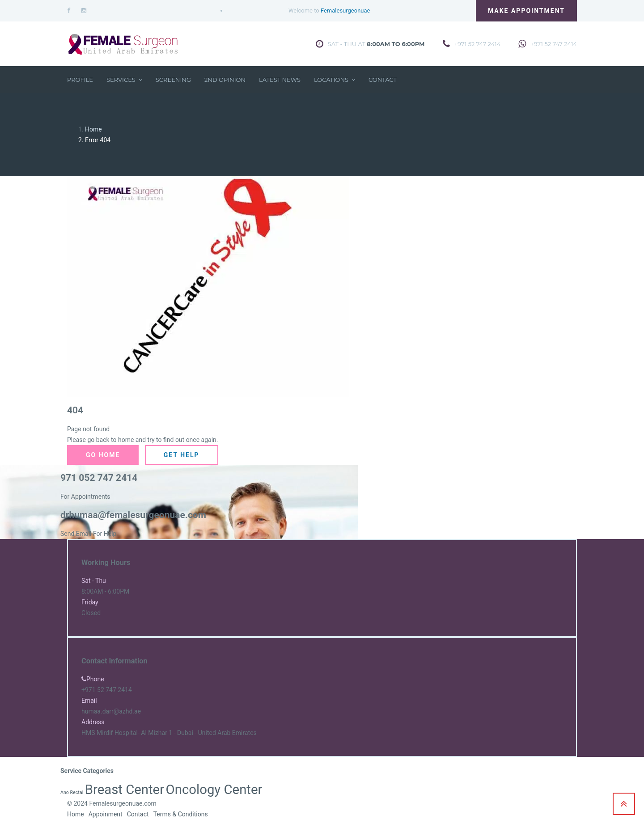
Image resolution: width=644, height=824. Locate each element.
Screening (173, 80)
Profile (80, 80)
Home (93, 129)
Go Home (103, 455)
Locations (335, 80)
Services (124, 80)
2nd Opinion (225, 80)
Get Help (182, 455)
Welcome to (329, 11)
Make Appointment (526, 11)
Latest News (280, 80)
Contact (383, 80)
